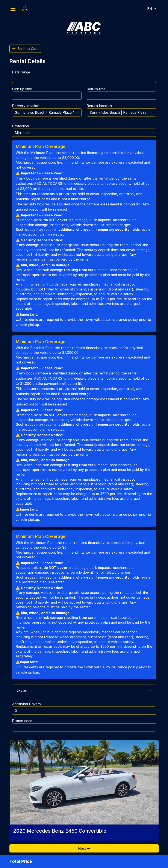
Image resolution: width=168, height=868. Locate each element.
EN (150, 9)
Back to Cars (25, 49)
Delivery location (26, 106)
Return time (96, 89)
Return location (99, 106)
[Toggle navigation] (13, 9)
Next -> (84, 848)
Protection (20, 126)
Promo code (22, 721)
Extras (22, 690)
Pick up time (22, 89)
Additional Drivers (26, 704)
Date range (21, 72)
